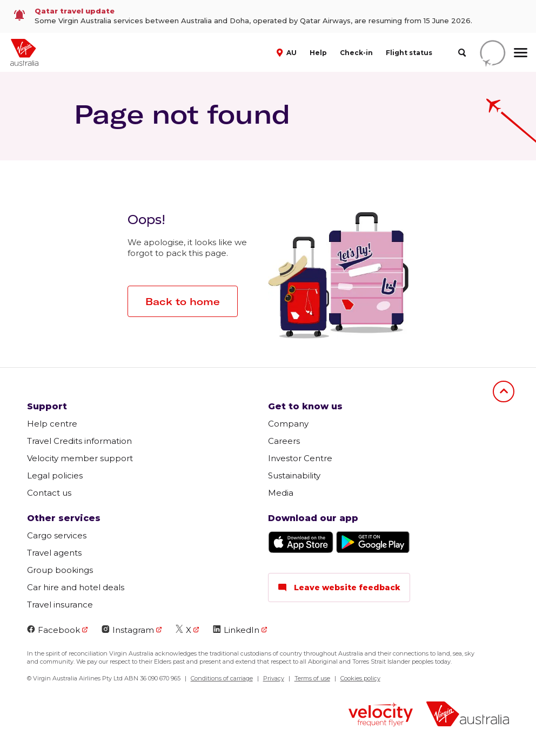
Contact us (49, 493)
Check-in (356, 53)
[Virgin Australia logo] (468, 715)
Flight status (409, 53)
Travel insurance (60, 605)
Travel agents (54, 553)
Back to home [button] (183, 302)
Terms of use (312, 678)
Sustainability (294, 475)
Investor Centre (300, 458)
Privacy (274, 678)
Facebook (53, 630)
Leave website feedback (339, 588)
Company (288, 424)
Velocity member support (80, 458)
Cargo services (57, 535)
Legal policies (55, 475)
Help (318, 53)
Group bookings (60, 570)
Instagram (128, 630)
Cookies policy (360, 678)
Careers (284, 441)
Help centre (52, 424)
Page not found (182, 114)
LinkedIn (236, 630)
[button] (288, 52)
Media (281, 493)
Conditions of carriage (222, 678)
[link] (268, 16)
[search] (462, 53)
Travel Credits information (79, 441)
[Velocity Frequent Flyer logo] (381, 716)
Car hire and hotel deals (76, 587)
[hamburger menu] (521, 52)
